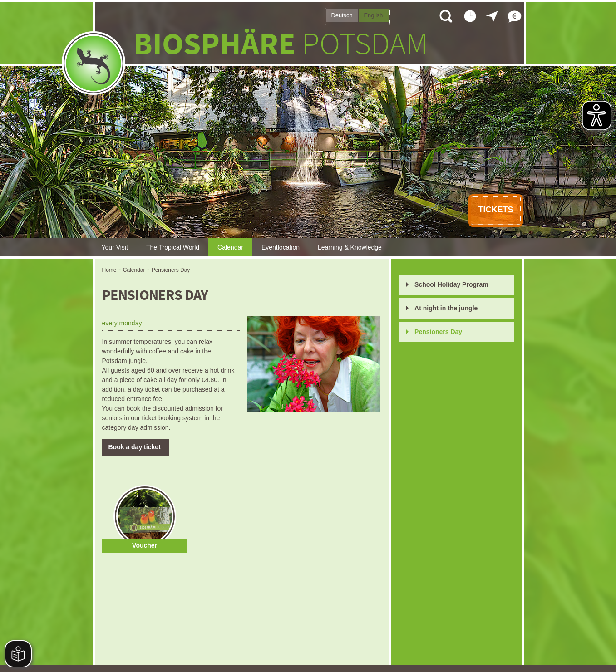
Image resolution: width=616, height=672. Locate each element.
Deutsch (342, 15)
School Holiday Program (451, 284)
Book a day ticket (136, 447)
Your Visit (115, 247)
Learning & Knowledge (350, 247)
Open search (445, 16)
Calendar (230, 247)
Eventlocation (281, 247)
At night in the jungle (446, 308)
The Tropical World (173, 247)
